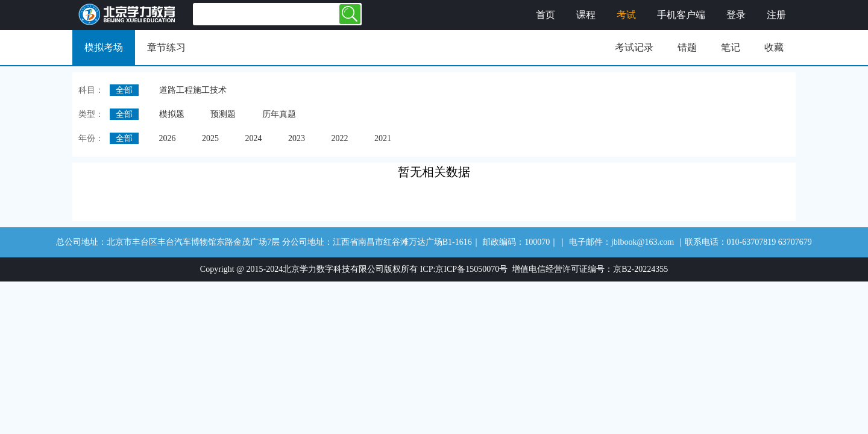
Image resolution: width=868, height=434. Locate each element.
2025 (210, 138)
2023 (297, 138)
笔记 (731, 47)
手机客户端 (681, 15)
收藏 (774, 47)
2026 (168, 138)
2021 (383, 138)
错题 (687, 47)
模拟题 (172, 114)
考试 (626, 15)
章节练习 (166, 47)
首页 (546, 15)
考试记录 (634, 47)
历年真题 (279, 114)
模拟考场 (104, 47)
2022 (340, 138)
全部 (124, 90)
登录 (736, 15)
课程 (586, 15)
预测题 (223, 114)
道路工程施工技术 (193, 90)
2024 (254, 138)
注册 (776, 15)
